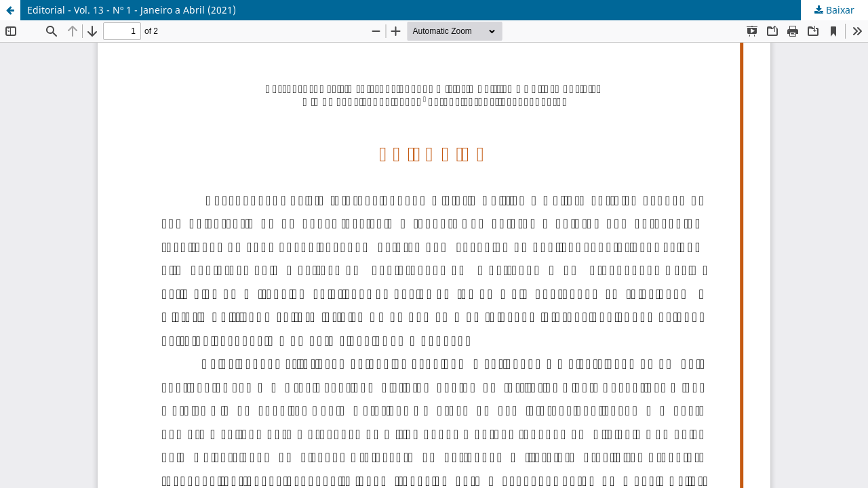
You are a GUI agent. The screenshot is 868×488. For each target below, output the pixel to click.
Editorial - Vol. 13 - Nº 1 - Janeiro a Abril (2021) (132, 10)
